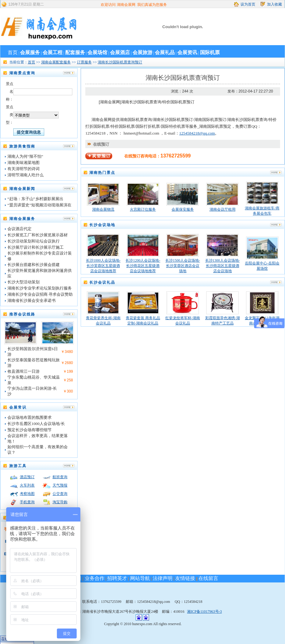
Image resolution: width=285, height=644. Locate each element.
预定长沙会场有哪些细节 (30, 430)
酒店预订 (27, 477)
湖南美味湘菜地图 (23, 163)
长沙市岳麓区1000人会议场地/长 (36, 424)
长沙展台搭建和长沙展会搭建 (34, 265)
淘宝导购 (60, 502)
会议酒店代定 (19, 229)
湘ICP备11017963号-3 (204, 612)
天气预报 (60, 485)
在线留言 (208, 578)
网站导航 (140, 578)
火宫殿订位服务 (143, 209)
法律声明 (163, 578)
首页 (13, 52)
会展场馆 (97, 52)
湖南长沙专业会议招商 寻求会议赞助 (40, 294)
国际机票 (210, 52)
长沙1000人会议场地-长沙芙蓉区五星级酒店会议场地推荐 (103, 266)
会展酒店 (120, 52)
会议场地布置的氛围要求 (30, 417)
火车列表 (27, 485)
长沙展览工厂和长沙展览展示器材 (38, 235)
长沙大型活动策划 (23, 282)
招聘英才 (117, 578)
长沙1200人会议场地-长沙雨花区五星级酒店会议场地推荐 (143, 266)
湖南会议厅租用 (223, 209)
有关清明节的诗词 (23, 169)
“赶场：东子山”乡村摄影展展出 (35, 199)
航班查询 (60, 477)
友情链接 (185, 578)
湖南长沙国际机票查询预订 (120, 62)
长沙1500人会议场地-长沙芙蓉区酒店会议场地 (183, 266)
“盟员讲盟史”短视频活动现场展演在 (39, 205)
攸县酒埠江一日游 (23, 371)
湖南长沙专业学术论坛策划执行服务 (40, 288)
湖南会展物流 (103, 209)
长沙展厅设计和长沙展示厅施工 (36, 247)
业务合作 (94, 578)
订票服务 (84, 62)
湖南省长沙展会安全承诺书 (32, 301)
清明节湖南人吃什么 (26, 175)
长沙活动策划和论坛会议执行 (34, 241)
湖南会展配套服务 (56, 62)
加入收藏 (274, 4)
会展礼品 (165, 52)
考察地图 (27, 494)
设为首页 (248, 4)
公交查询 (60, 494)
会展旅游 (142, 52)
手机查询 (27, 502)
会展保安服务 (183, 209)
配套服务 (75, 52)
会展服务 (30, 52)
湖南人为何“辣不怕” (25, 156)
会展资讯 (187, 52)
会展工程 (53, 52)
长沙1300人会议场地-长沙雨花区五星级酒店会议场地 (223, 266)
